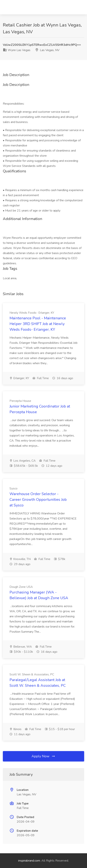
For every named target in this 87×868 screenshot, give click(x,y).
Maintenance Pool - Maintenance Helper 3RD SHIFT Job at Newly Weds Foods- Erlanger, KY (38, 324)
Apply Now (43, 756)
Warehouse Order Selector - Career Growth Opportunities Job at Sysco (38, 500)
